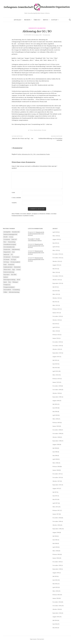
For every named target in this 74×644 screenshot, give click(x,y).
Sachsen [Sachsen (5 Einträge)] (6, 277)
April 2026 (55, 232)
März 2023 (55, 294)
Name (13, 193)
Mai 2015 (55, 584)
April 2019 (55, 415)
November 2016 (57, 522)
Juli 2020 (55, 360)
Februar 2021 (56, 335)
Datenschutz (41, 639)
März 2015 (55, 591)
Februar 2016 (56, 555)
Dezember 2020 (57, 342)
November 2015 (57, 566)
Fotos (32, 130)
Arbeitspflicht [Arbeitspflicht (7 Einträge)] (7, 232)
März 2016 (55, 551)
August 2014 (56, 617)
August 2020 (56, 357)
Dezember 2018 (57, 430)
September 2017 (57, 485)
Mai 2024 (55, 269)
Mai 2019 (55, 412)
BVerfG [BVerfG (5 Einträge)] (5, 237)
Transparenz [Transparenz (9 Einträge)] (7, 285)
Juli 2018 (55, 448)
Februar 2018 (56, 467)
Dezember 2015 (57, 562)
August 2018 (56, 445)
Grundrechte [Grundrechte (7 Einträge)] (7, 250)
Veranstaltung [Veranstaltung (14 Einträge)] (16, 290)
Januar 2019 (56, 426)
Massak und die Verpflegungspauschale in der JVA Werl (36, 234)
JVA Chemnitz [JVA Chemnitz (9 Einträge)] (15, 257)
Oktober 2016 (56, 525)
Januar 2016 (56, 558)
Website (14, 203)
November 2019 (57, 390)
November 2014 (57, 606)
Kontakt (54, 20)
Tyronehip (31, 239)
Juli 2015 (55, 577)
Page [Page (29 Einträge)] (14, 270)
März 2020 (55, 375)
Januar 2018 (56, 470)
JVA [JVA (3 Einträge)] (12, 255)
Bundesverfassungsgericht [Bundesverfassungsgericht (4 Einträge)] (10, 235)
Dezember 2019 (57, 386)
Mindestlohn (38, 130)
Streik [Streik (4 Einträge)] (18, 280)
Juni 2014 (55, 624)
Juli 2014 (55, 620)
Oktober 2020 (56, 349)
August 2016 (56, 533)
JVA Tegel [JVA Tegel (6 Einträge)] (13, 260)
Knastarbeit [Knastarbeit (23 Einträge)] (11, 265)
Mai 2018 (55, 456)
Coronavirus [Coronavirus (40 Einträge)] (7, 240)
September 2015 (57, 569)
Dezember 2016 (57, 518)
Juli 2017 (55, 492)
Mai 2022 (55, 302)
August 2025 (56, 240)
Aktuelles (17, 20)
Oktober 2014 (56, 609)
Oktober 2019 (56, 393)
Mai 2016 (55, 544)
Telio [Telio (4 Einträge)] (10, 282)
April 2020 (55, 371)
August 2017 (56, 489)
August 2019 (56, 401)
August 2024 (56, 265)
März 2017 (55, 507)
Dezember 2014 (57, 602)
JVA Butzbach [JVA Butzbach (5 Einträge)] (7, 257)
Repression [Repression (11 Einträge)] (7, 275)
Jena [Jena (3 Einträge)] (13, 252)
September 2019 (57, 397)
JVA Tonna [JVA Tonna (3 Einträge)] (6, 262)
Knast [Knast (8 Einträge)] (5, 265)
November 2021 (57, 316)
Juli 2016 (55, 536)
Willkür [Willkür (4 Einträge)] (5, 292)
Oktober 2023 (56, 280)
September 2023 (57, 284)
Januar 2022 (56, 313)
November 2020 (57, 346)
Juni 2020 (55, 364)
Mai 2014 (55, 628)
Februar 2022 (56, 309)
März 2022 (55, 305)
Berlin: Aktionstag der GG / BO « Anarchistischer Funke (34, 154)
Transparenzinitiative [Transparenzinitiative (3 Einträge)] (9, 287)
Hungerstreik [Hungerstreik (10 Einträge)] (7, 252)
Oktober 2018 (56, 437)
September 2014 (57, 613)
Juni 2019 (55, 408)
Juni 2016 (55, 540)
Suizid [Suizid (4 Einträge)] (5, 282)
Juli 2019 (55, 404)
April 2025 (55, 247)
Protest (44, 130)
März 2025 (55, 250)
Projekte (27, 20)
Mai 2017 (55, 500)
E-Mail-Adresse (16, 198)
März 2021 (55, 331)
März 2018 (55, 463)
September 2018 (57, 441)
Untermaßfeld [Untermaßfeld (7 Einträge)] (7, 290)
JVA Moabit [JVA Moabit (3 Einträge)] (6, 260)
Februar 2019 (56, 423)
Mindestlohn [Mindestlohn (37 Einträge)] (17, 267)
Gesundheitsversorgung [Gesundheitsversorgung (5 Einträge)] (10, 245)
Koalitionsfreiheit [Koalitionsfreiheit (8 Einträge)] (8, 267)
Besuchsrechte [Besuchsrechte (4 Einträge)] (16, 232)
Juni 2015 (55, 580)
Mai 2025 (55, 243)
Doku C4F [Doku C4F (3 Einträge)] (14, 240)
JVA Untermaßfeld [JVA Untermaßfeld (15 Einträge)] (15, 262)
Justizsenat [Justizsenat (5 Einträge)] (6, 255)
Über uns (37, 20)
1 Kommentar (47, 35)
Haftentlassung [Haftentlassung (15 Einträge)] (16, 250)
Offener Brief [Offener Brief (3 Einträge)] (7, 270)
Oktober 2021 (56, 320)
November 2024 (57, 258)
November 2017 (57, 478)
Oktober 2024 (56, 262)
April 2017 (55, 503)
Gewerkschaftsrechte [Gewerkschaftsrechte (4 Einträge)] (9, 247)
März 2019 (55, 419)
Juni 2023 (55, 291)
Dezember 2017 (57, 474)
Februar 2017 (56, 511)
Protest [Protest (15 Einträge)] (18, 270)
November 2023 (57, 276)
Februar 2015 (56, 595)
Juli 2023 (55, 287)
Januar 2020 (56, 382)
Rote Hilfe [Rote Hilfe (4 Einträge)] (14, 275)
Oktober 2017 (56, 481)
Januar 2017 (56, 514)
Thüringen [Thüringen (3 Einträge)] (15, 282)
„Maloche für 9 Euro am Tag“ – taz (22, 138)
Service (46, 20)
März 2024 (55, 273)
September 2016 (57, 529)
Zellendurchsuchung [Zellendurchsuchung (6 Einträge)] (14, 292)
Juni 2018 (55, 452)
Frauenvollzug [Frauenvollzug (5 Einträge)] (12, 242)
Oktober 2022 (56, 298)
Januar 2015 (56, 599)
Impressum (33, 639)
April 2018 (55, 459)
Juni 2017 (55, 496)
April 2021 (55, 327)
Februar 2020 (56, 379)
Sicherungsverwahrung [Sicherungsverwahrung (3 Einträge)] (9, 280)
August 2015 (56, 573)
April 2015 (55, 588)
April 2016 (55, 547)
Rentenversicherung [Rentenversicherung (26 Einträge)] (9, 272)
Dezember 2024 (57, 254)
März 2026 (55, 236)
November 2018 (57, 434)
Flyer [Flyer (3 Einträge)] (5, 242)
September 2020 (57, 353)
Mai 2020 (55, 368)
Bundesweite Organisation (37, 28)
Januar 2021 (56, 338)
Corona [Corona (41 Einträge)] (11, 237)
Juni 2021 (55, 324)
